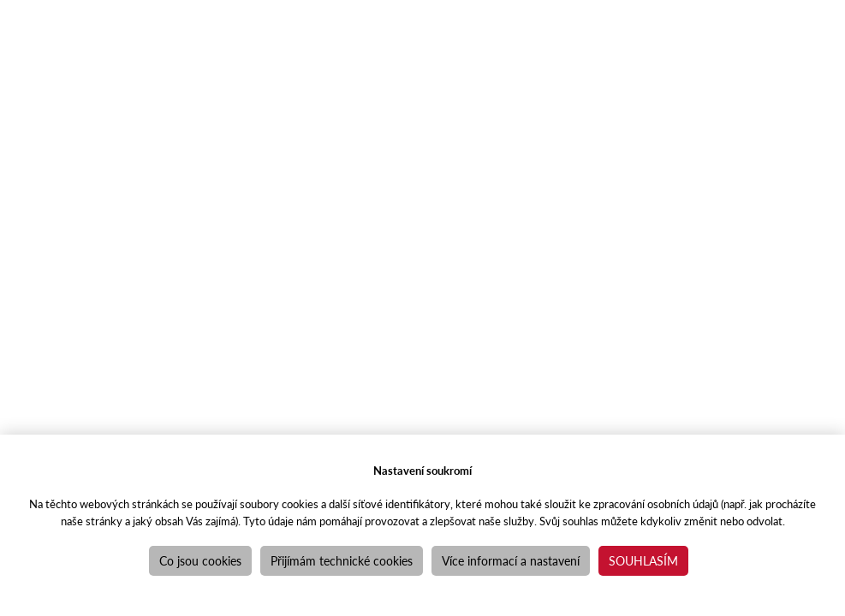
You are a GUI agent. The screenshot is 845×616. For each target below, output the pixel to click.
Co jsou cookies (200, 560)
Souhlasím (643, 560)
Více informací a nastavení (511, 560)
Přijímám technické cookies (342, 560)
